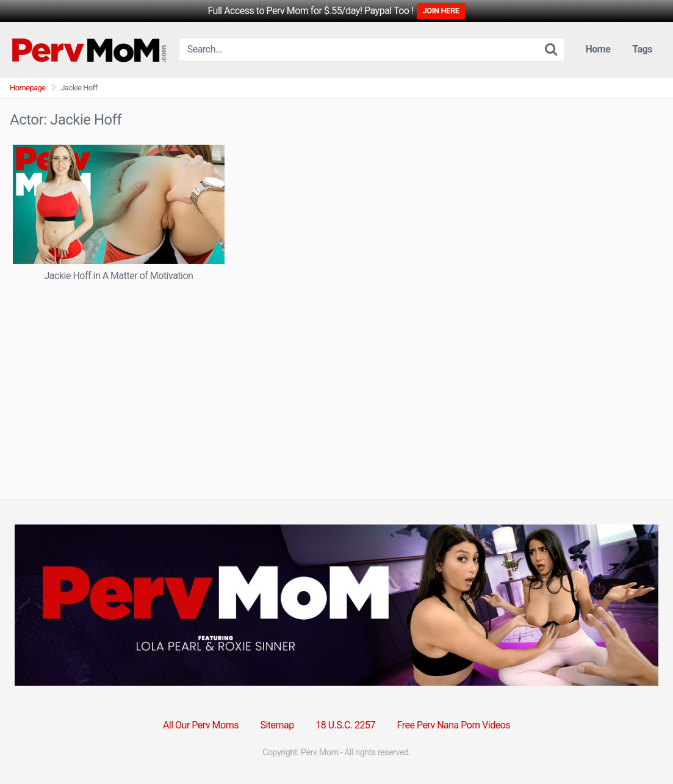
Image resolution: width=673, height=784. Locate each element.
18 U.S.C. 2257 (345, 725)
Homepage (28, 88)
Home (598, 49)
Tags (642, 49)
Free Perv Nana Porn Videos (454, 725)
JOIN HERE (441, 11)
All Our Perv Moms (201, 725)
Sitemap (277, 725)
